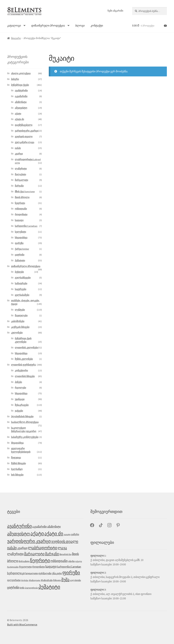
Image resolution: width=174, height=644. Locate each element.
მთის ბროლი (22, 197)
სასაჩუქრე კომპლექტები (25, 437)
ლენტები (20, 310)
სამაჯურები (21, 283)
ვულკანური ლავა (24, 142)
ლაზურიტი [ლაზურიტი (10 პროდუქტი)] (15, 554)
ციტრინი (20, 255)
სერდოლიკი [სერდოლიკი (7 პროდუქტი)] (16, 573)
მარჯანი (19, 186)
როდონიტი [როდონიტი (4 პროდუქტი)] (39, 567)
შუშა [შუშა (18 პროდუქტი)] (65, 580)
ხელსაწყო (17, 469)
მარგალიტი (21, 180)
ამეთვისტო (21, 108)
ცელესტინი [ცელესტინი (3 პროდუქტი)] (75, 580)
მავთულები (21, 315)
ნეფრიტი (20, 203)
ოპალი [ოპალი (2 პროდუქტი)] (79, 561)
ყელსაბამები (22, 295)
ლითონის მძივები (25, 376)
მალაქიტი (20, 174)
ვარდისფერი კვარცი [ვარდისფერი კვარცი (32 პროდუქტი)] (29, 541)
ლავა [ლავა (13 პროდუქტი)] (62, 548)
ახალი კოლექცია (21, 73)
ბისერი (15, 79)
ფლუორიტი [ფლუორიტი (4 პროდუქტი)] (14, 580)
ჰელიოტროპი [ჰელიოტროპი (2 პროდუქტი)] (31, 588)
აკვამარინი (21, 96)
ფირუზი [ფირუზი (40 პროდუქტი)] (71, 573)
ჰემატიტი (20, 260)
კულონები (17, 333)
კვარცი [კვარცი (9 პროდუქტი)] (22, 548)
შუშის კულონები (24, 359)
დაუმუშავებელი (24, 125)
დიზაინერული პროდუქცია (48, 25)
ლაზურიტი (21, 169)
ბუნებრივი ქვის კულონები (23, 340)
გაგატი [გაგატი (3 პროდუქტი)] (67, 534)
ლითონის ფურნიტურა (23, 365)
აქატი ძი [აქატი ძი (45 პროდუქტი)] (54, 533)
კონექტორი (21, 370)
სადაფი (19, 220)
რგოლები (20, 388)
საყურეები (20, 289)
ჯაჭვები (19, 411)
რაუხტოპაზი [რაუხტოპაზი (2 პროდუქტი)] (13, 567)
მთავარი (16, 38)
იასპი (18, 148)
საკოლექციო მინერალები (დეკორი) (24, 430)
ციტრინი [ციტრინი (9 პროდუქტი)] (13, 587)
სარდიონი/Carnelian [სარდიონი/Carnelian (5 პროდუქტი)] (69, 567)
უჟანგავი (20, 399)
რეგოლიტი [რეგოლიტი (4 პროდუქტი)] (25, 567)
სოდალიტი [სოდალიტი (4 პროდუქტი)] (32, 573)
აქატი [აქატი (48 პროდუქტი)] (37, 533)
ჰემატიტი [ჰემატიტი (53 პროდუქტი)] (49, 587)
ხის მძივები (17, 475)
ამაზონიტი (21, 102)
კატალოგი (14, 25)
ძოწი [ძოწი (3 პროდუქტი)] (22, 588)
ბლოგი (80, 25)
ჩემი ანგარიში (115, 11)
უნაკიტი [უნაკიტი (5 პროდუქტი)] (57, 573)
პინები (18, 382)
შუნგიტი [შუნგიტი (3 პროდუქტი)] (57, 580)
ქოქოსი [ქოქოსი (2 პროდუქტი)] (25, 580)
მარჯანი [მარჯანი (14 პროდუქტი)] (52, 554)
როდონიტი (21, 214)
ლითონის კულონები (26, 348)
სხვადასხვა (21, 238)
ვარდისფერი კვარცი (26, 131)
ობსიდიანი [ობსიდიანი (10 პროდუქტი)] (59, 561)
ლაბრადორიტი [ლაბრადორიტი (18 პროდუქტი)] (42, 548)
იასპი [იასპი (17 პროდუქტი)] (12, 548)
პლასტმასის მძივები (22, 416)
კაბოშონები (18, 321)
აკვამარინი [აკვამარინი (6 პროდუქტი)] (40, 527)
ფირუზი (19, 243)
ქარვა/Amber (22, 249)
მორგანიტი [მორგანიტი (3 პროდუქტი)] (24, 561)
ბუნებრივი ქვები (20, 85)
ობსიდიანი (21, 209)
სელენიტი (20, 232)
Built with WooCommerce (22, 624)
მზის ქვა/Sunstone (25, 192)
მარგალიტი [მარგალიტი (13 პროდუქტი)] (34, 554)
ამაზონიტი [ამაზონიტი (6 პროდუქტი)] (54, 527)
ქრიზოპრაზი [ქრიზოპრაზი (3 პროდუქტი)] (47, 580)
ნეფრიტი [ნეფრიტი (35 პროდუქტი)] (40, 560)
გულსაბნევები (23, 278)
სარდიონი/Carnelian (26, 226)
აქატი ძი (19, 119)
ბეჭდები (19, 272)
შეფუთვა (16, 458)
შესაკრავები (22, 405)
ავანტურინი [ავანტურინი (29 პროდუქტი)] (19, 526)
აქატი (18, 114)
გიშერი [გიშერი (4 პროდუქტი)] (75, 534)
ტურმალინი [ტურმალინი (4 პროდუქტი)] (45, 573)
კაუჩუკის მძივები (20, 327)
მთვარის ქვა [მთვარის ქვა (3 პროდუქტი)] (65, 554)
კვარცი (19, 154)
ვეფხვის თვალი (24, 137)
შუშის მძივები (18, 463)
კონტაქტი (97, 25)
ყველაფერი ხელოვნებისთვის (21, 450)
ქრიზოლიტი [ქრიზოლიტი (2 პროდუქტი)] (34, 580)
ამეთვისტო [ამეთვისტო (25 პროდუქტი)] (19, 534)
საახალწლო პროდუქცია (25, 422)
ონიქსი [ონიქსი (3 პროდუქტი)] (71, 561)
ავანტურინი (21, 90)
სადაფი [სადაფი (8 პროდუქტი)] (51, 567)
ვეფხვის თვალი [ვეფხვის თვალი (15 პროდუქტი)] (65, 541)
